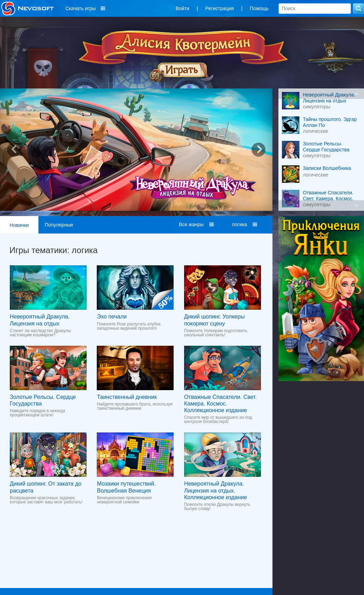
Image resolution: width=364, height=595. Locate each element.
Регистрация (220, 8)
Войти (183, 8)
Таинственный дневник (127, 397)
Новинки (19, 225)
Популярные (59, 225)
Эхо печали (112, 317)
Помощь (259, 8)
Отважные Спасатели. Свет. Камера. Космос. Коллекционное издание (220, 404)
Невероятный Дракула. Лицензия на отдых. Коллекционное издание (216, 490)
